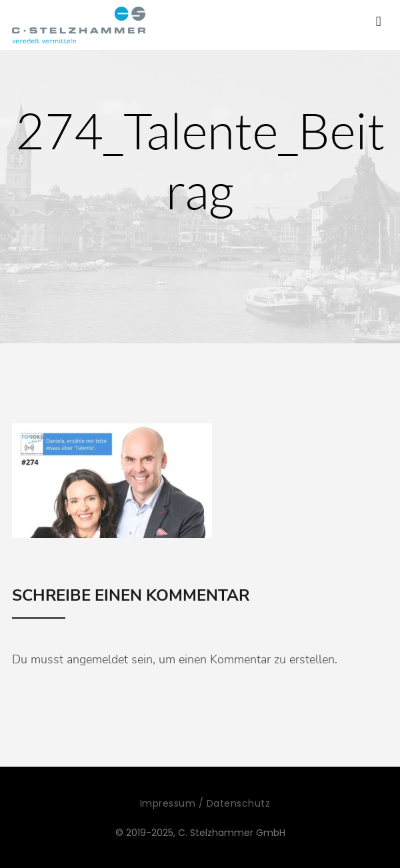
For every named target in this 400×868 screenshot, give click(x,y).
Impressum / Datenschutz (205, 803)
